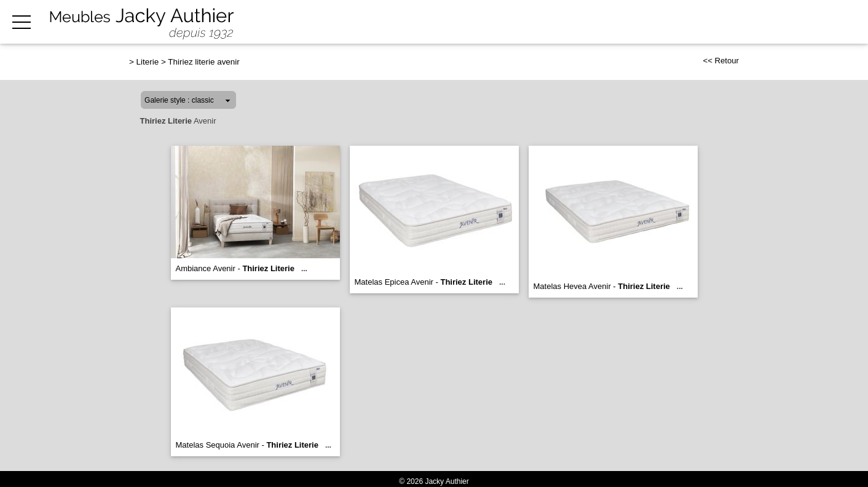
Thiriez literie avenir (204, 62)
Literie (148, 62)
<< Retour (721, 61)
